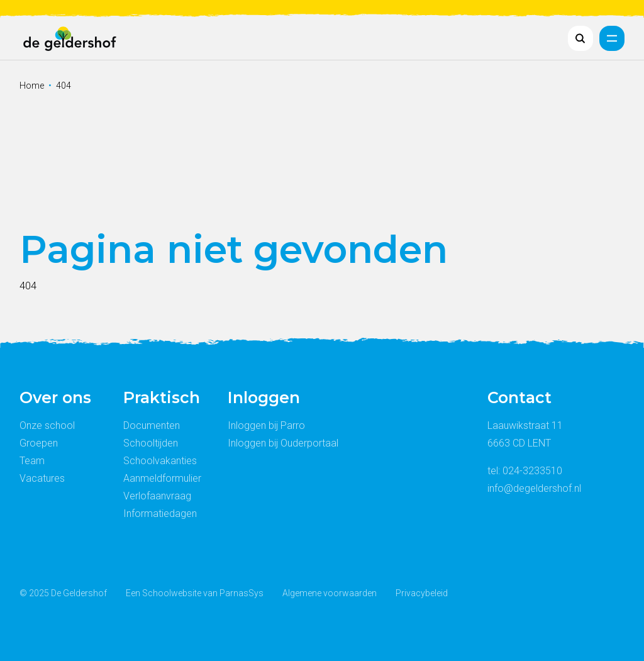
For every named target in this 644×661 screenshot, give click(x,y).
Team (32, 461)
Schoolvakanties (160, 461)
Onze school (47, 425)
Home (32, 86)
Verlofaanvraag (157, 496)
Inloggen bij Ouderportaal (283, 443)
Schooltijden (151, 443)
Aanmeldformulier (162, 478)
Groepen (39, 443)
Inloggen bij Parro (266, 425)
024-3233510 (532, 471)
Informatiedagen (160, 514)
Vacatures (42, 478)
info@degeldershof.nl (534, 488)
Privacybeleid (422, 593)
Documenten (152, 425)
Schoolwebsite (172, 593)
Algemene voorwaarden (330, 593)
